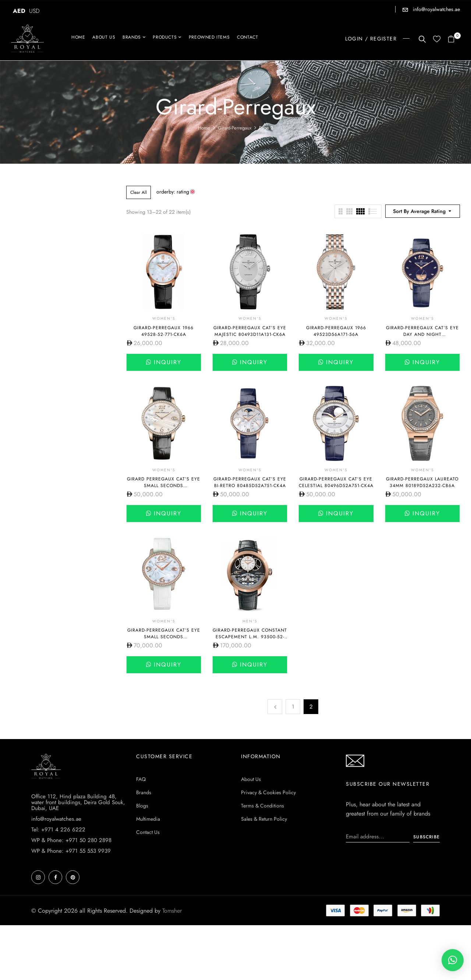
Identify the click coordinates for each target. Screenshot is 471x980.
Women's (164, 318)
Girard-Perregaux (235, 128)
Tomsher (172, 911)
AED (19, 11)
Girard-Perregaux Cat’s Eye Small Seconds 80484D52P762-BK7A (164, 637)
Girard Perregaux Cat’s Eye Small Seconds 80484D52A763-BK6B (164, 486)
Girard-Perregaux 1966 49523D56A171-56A (336, 331)
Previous (275, 707)
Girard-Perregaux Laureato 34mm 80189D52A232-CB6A (422, 482)
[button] (454, 40)
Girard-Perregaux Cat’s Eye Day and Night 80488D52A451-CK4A (422, 334)
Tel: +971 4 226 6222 (58, 830)
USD (34, 11)
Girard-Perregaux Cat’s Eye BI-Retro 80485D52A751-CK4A (250, 482)
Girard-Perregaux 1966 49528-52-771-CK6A (164, 331)
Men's (250, 621)
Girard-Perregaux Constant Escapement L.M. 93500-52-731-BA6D (250, 637)
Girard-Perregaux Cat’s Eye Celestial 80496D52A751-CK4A (336, 482)
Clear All (139, 192)
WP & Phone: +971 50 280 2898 (71, 840)
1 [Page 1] (293, 707)
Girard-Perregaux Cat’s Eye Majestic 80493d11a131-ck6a (250, 331)
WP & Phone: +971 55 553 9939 (71, 851)
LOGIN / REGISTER (371, 39)
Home (204, 128)
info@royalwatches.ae (436, 9)
